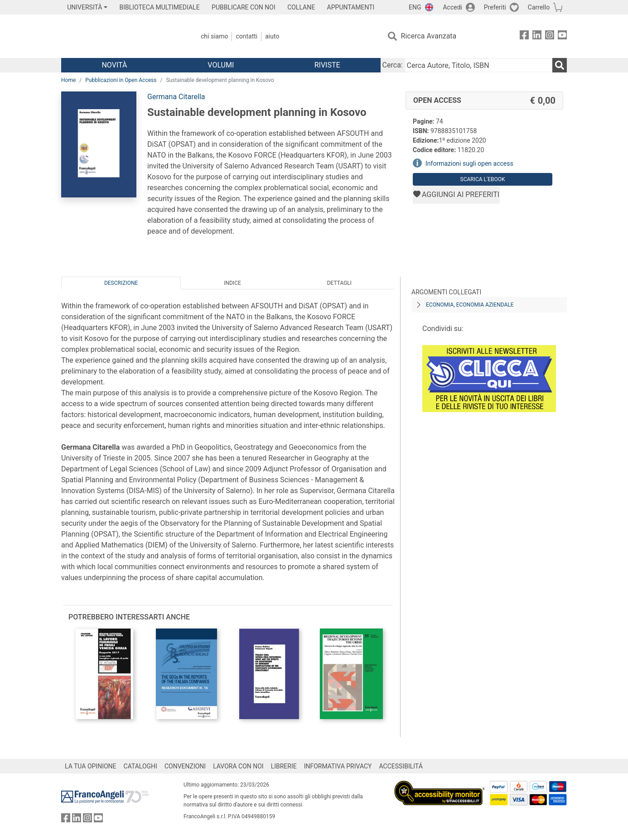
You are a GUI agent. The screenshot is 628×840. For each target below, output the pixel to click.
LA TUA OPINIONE (91, 766)
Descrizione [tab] (121, 283)
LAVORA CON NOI (238, 766)
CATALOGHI (140, 766)
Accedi (452, 7)
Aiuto (272, 36)
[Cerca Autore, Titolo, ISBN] (478, 65)
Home (68, 80)
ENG (415, 7)
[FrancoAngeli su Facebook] (524, 36)
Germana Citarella (176, 97)
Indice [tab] (232, 283)
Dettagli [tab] (339, 283)
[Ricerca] (560, 65)
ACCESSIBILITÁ (401, 766)
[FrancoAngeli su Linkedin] (537, 36)
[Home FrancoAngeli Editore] (121, 36)
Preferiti (495, 7)
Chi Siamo (214, 36)
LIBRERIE (284, 766)
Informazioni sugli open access (469, 163)
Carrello (539, 7)
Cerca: (393, 65)
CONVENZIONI (185, 766)
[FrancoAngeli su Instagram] (550, 36)
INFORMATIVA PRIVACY (338, 766)
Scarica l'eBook (483, 179)
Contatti (246, 36)
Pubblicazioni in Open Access (121, 80)
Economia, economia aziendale (470, 305)
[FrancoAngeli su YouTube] (562, 36)
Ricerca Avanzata (429, 36)
